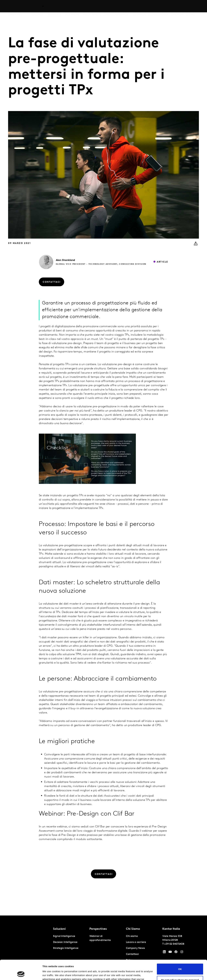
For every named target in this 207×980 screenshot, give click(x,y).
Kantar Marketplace (116, 6)
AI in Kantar (72, 6)
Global (190, 6)
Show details (50, 974)
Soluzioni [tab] (36, 6)
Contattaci (177, 6)
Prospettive (54, 6)
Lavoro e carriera (158, 6)
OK (180, 951)
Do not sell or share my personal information (180, 963)
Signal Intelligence (64, 936)
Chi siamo (140, 6)
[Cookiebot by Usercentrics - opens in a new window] (21, 974)
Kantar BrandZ (92, 6)
